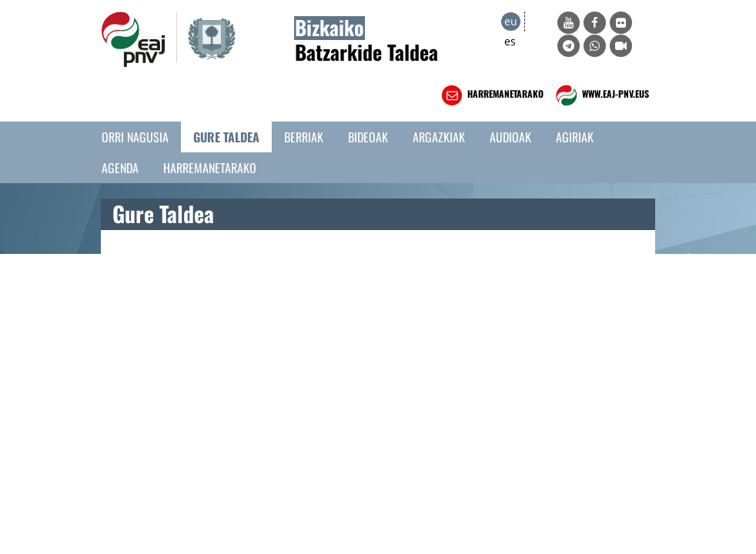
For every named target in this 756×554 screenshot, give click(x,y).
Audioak (510, 137)
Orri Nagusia (135, 137)
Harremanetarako (210, 168)
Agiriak (575, 137)
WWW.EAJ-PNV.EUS (601, 95)
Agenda (120, 168)
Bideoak (368, 137)
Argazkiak (439, 137)
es (510, 41)
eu (511, 21)
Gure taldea (226, 137)
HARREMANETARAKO (491, 95)
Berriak (304, 137)
